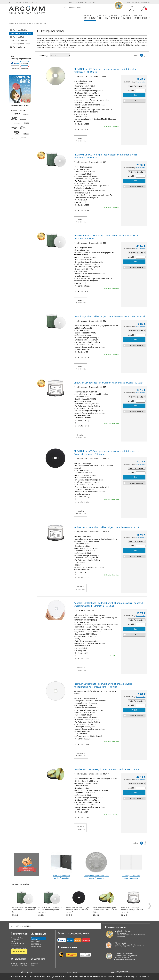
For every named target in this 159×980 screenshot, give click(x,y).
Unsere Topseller (20, 884)
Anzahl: (131, 90)
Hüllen (104, 17)
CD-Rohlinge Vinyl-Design (20, 44)
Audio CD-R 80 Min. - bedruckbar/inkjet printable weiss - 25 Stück (107, 527)
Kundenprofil (36, 941)
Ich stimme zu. (143, 976)
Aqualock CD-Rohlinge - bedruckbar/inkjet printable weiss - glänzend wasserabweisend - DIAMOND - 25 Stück (108, 604)
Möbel (127, 17)
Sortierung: (43, 56)
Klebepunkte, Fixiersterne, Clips (96, 864)
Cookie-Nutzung (128, 976)
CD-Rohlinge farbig (17, 47)
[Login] (132, 9)
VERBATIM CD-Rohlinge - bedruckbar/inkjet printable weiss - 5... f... (134, 904)
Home (12, 23)
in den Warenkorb (134, 96)
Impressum (15, 945)
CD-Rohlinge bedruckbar (37, 23)
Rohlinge (90, 17)
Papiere (116, 17)
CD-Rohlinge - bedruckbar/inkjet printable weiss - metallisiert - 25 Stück (110, 316)
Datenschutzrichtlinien (19, 949)
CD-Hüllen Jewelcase (62, 864)
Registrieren (36, 938)
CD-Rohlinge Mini (17, 37)
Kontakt (13, 941)
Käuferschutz (15, 940)
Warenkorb (35, 963)
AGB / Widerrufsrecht (18, 943)
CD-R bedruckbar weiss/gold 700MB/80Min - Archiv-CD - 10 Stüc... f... (106, 904)
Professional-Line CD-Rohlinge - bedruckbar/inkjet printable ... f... (25, 904)
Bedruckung (142, 17)
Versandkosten (141, 82)
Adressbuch (35, 943)
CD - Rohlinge (21, 23)
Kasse (33, 965)
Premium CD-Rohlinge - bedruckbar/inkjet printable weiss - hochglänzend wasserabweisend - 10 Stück (103, 685)
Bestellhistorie (36, 947)
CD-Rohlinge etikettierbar (20, 30)
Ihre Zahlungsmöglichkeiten (139, 2)
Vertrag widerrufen (19, 951)
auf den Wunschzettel (136, 101)
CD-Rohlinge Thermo (18, 40)
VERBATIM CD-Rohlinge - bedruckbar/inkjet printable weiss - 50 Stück (108, 383)
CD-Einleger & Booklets (131, 864)
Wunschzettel (36, 945)
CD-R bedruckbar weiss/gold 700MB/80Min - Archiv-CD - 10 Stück (106, 769)
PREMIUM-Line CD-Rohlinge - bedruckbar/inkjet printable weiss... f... (52, 904)
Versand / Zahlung (17, 938)
